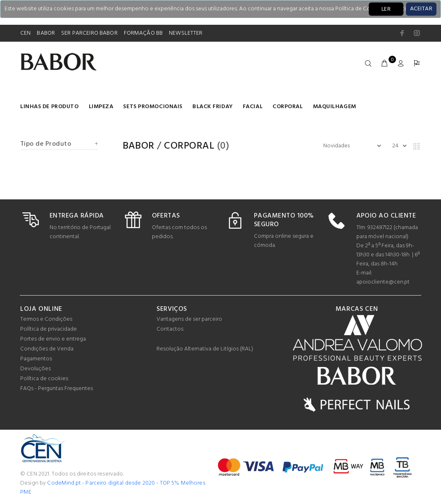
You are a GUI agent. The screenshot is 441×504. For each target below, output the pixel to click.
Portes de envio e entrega (53, 339)
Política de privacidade (49, 329)
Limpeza (101, 107)
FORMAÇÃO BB (143, 33)
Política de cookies (44, 379)
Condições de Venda (47, 349)
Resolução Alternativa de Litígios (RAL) (205, 349)
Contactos (170, 329)
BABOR (46, 33)
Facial (253, 107)
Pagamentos (36, 359)
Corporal (288, 107)
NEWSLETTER (186, 33)
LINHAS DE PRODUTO (50, 107)
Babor (139, 146)
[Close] (421, 9)
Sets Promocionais (153, 107)
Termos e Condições (46, 319)
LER (386, 9)
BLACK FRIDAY (213, 107)
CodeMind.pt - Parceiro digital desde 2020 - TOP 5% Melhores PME (113, 488)
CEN (25, 33)
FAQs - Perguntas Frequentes (57, 389)
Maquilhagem (335, 107)
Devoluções (36, 369)
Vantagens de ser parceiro (189, 319)
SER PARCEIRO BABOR (89, 33)
